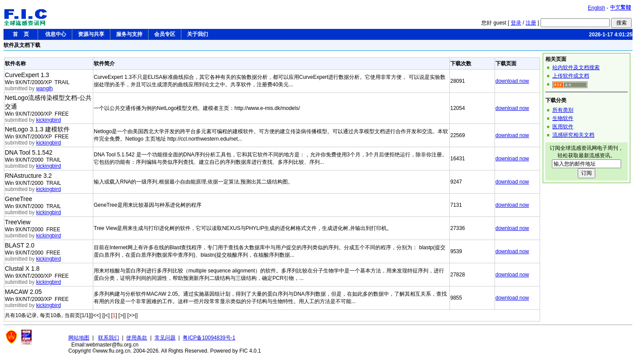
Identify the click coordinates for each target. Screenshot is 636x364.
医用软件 (563, 127)
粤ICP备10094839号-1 (209, 338)
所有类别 (563, 110)
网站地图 (79, 338)
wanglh (44, 88)
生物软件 (563, 118)
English (596, 8)
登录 (516, 23)
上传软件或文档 (571, 76)
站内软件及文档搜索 (576, 67)
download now (512, 81)
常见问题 (165, 338)
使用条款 (137, 338)
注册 (531, 23)
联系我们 (109, 338)
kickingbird (48, 120)
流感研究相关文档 (573, 135)
